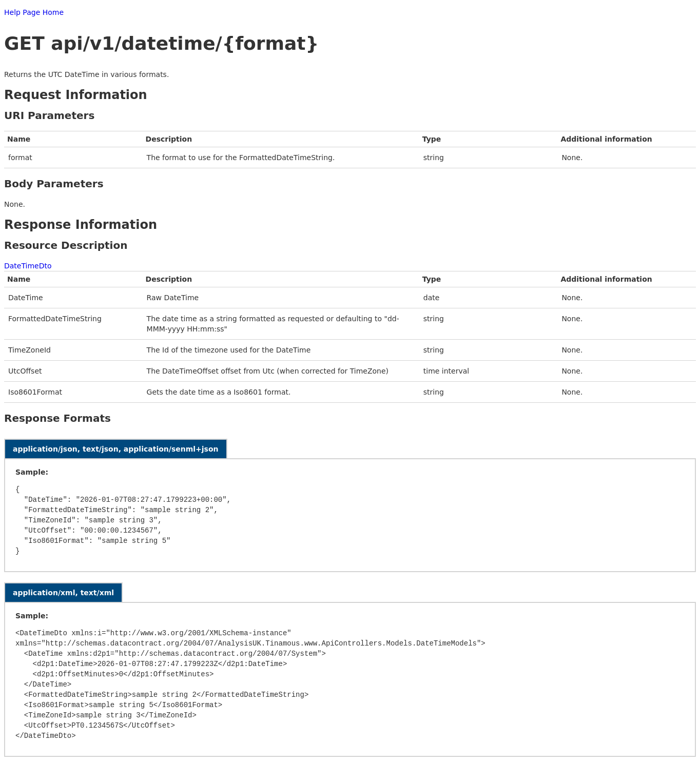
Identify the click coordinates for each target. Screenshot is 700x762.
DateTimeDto (28, 266)
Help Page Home (34, 12)
